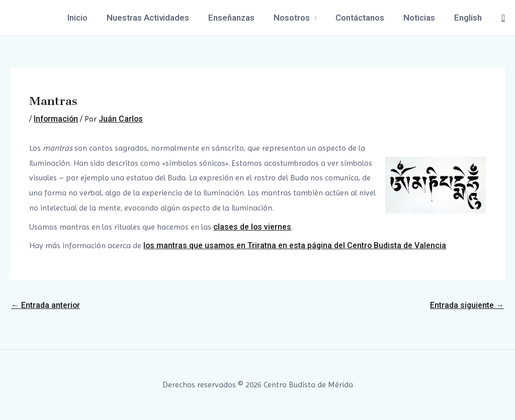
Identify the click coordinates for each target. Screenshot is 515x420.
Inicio (91, 18)
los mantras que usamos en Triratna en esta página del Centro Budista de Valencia (296, 245)
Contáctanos (365, 18)
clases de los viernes (252, 227)
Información (57, 119)
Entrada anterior (46, 305)
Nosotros (299, 18)
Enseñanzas (240, 18)
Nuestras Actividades (159, 18)
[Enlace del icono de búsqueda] (503, 18)
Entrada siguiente (467, 305)
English (469, 18)
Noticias (422, 18)
